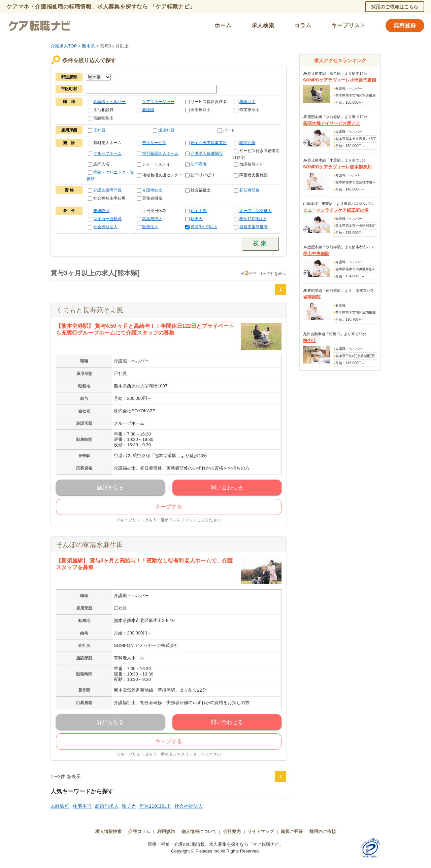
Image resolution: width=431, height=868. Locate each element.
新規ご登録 (292, 831)
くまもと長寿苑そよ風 (90, 310)
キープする (169, 507)
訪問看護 (199, 164)
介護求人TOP (64, 46)
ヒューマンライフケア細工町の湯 (336, 210)
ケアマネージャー (158, 102)
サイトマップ (261, 831)
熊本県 (88, 46)
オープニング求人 (256, 211)
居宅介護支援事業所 (209, 143)
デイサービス (154, 143)
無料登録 (405, 25)
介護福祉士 (152, 190)
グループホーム (107, 153)
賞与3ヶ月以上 (204, 227)
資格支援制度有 (254, 227)
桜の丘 (310, 340)
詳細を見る (110, 488)
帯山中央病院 (316, 254)
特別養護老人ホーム (160, 153)
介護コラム (139, 831)
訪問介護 (247, 143)
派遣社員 (166, 130)
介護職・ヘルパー (109, 102)
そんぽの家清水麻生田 (90, 545)
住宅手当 (199, 211)
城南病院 (312, 297)
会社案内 (232, 831)
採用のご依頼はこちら (395, 7)
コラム (303, 25)
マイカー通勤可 (107, 219)
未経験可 (101, 211)
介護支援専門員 (107, 190)
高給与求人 (152, 219)
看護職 (148, 110)
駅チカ (197, 219)
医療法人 (150, 227)
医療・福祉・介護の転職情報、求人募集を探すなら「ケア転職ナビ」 (216, 844)
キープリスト (348, 25)
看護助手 (247, 102)
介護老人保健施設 (207, 153)
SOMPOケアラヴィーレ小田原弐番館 (340, 80)
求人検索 (263, 25)
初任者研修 (250, 190)
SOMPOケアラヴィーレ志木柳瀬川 (337, 167)
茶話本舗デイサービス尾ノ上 (331, 123)
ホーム (223, 25)
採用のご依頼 (323, 831)
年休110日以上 (253, 219)
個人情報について (199, 831)
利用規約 (166, 831)
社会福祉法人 (105, 227)
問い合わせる (227, 488)
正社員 (99, 130)
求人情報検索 (108, 831)
